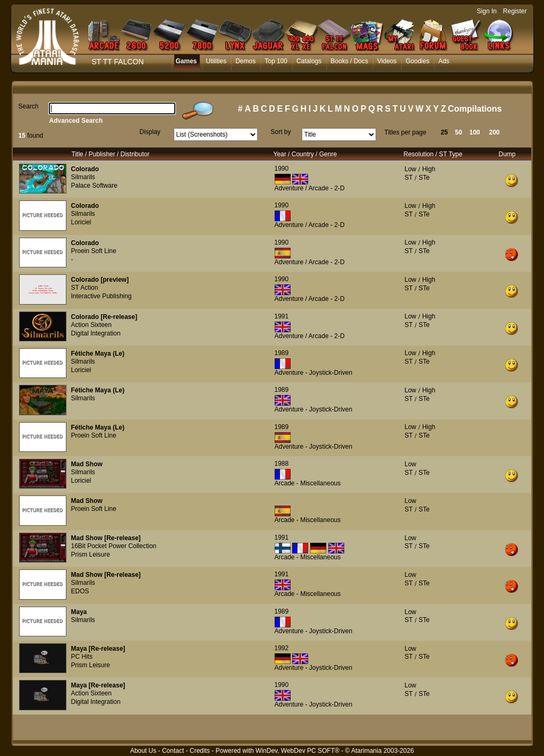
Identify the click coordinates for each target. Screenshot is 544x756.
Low (411, 169)
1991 (282, 316)
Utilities (216, 61)
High (429, 169)
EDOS (80, 591)
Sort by (281, 132)
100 (475, 132)
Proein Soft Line (94, 251)
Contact (173, 751)
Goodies (417, 61)
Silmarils (83, 177)
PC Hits (82, 657)
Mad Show (87, 464)
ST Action (85, 288)
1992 (282, 648)
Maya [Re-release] (98, 649)
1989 (282, 353)
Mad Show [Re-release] (106, 538)
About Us (143, 751)
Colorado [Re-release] (104, 317)
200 (495, 132)
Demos (245, 61)
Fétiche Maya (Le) (98, 354)
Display (150, 132)
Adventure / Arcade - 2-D (310, 188)
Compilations (475, 109)
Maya (79, 612)
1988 (282, 464)
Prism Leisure (91, 555)
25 (444, 132)
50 (459, 132)
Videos (387, 61)
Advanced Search (76, 121)
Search (29, 106)
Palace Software (94, 186)
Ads (444, 61)
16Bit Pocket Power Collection (114, 546)
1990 (282, 169)
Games (186, 61)
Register (515, 11)
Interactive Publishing (101, 296)
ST (409, 178)
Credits (200, 751)
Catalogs (309, 61)
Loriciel (81, 222)
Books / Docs (349, 61)
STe (424, 178)
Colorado (85, 169)
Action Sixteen (92, 325)
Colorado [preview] (100, 280)
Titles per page (406, 132)
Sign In (487, 11)
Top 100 (276, 61)
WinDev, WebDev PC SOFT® (297, 751)
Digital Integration (96, 333)
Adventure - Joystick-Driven (314, 373)
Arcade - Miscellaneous (308, 483)
